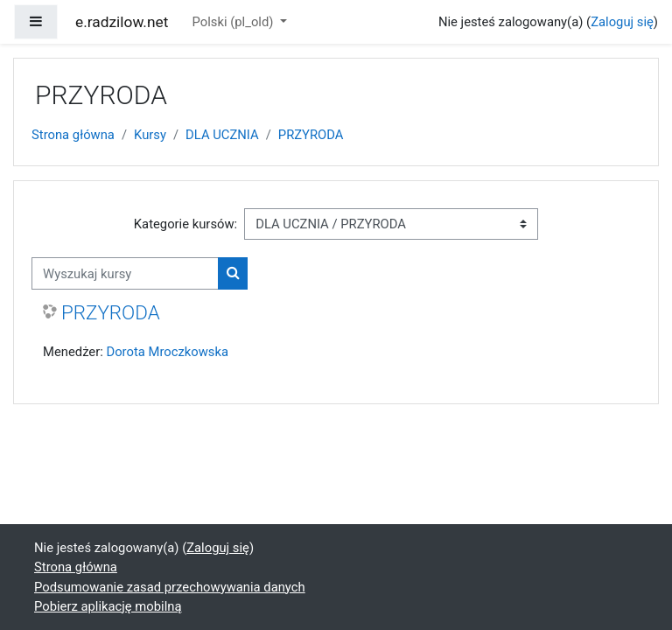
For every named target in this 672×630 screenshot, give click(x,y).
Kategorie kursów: (185, 224)
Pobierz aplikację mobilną (108, 606)
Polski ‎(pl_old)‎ (235, 22)
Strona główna (73, 135)
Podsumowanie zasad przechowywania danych (170, 587)
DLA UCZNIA (222, 135)
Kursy (150, 135)
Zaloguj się (622, 22)
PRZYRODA (311, 135)
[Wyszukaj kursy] (125, 273)
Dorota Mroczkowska (167, 352)
